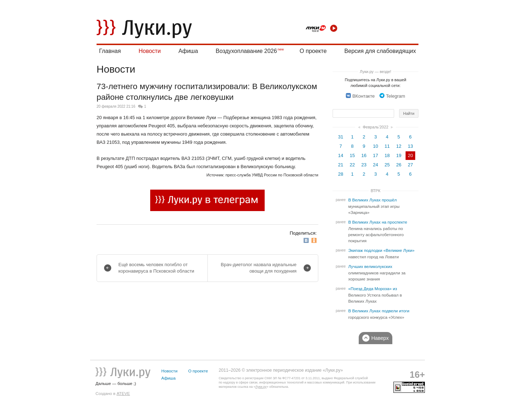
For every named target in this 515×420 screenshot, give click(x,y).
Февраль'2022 (376, 127)
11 (387, 146)
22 (352, 165)
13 (410, 146)
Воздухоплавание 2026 (246, 51)
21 (340, 165)
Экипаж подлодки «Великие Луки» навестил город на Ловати (381, 254)
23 (364, 165)
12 (399, 146)
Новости (149, 51)
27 (410, 165)
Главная (110, 51)
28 (340, 174)
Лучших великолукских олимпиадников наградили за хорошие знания (377, 273)
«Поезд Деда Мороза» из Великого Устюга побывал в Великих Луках (375, 295)
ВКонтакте (360, 96)
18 (387, 155)
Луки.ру (261, 387)
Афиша (188, 51)
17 (376, 155)
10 (376, 146)
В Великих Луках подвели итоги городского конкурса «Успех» (379, 314)
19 (399, 155)
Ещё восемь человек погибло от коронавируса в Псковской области (156, 268)
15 (352, 155)
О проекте (313, 51)
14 (340, 155)
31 (340, 137)
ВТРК (375, 191)
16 (364, 155)
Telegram (392, 96)
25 (387, 165)
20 (410, 155)
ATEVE (123, 393)
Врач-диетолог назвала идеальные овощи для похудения (259, 268)
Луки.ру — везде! (376, 72)
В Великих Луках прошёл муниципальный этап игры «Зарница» (374, 206)
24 (376, 165)
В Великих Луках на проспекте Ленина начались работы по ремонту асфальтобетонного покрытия (378, 231)
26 (399, 165)
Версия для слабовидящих (380, 51)
